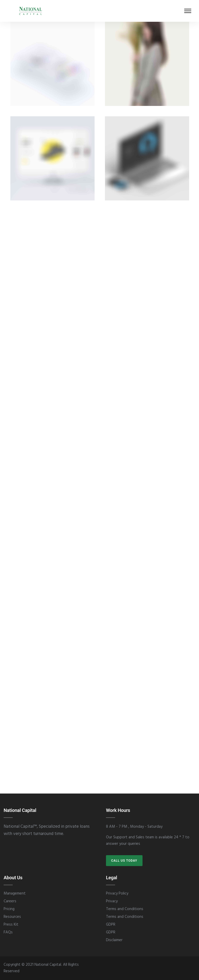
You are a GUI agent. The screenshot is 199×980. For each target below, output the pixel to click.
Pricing (9, 909)
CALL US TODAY (124, 861)
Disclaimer (114, 940)
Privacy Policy (117, 893)
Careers (10, 901)
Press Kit (11, 925)
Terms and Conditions (125, 909)
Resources (12, 917)
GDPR (111, 925)
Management (15, 893)
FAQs (8, 932)
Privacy (112, 901)
